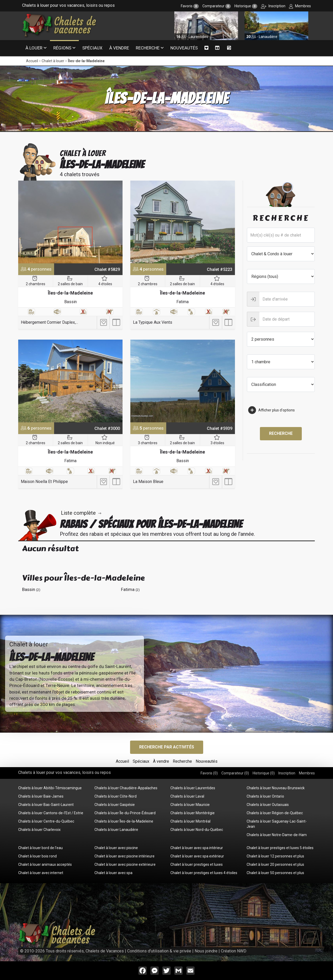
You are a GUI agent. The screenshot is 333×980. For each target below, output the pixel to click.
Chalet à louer (53, 61)
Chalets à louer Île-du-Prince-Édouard (125, 813)
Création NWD (234, 951)
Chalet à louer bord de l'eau (40, 848)
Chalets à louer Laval (187, 796)
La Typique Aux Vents (153, 322)
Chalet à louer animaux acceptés (45, 864)
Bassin (71, 302)
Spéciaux (92, 48)
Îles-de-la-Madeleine (86, 61)
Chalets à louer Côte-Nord (116, 796)
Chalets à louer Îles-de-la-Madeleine (124, 821)
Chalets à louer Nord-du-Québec (197, 830)
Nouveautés (184, 48)
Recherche (148, 48)
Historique (246, 6)
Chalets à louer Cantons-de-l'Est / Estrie (51, 813)
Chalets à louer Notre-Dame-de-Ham (277, 835)
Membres (300, 6)
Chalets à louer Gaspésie (115, 805)
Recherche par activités (167, 747)
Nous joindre (206, 951)
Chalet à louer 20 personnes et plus (275, 864)
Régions (62, 48)
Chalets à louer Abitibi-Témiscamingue (50, 788)
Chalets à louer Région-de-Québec (275, 813)
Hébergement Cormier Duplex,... (49, 322)
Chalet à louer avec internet (41, 873)
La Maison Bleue (148, 482)
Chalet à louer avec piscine (116, 848)
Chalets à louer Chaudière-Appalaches (126, 788)
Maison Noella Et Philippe (44, 482)
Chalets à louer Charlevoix (39, 830)
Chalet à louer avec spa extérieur (197, 856)
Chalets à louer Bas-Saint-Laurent (46, 805)
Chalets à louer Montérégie (193, 813)
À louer (34, 48)
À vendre (119, 48)
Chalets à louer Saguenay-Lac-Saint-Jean (277, 824)
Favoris (190, 6)
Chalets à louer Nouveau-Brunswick (276, 788)
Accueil (32, 61)
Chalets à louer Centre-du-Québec (46, 821)
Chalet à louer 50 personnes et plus (275, 873)
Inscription (273, 6)
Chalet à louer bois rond (37, 856)
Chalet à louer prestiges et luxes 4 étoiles (204, 873)
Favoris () (209, 773)
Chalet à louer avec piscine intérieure (124, 856)
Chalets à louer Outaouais (268, 805)
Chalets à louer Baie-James (41, 796)
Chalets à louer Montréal (190, 821)
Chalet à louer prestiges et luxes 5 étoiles (280, 848)
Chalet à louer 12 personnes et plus (275, 856)
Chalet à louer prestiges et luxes (197, 864)
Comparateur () (235, 773)
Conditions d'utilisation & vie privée (159, 951)
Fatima (182, 302)
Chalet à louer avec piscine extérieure (125, 864)
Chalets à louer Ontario (265, 796)
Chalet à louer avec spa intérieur (197, 848)
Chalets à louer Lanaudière (116, 830)
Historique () (264, 773)
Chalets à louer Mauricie (190, 805)
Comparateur (217, 6)
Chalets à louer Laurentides (193, 788)
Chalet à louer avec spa (113, 873)
